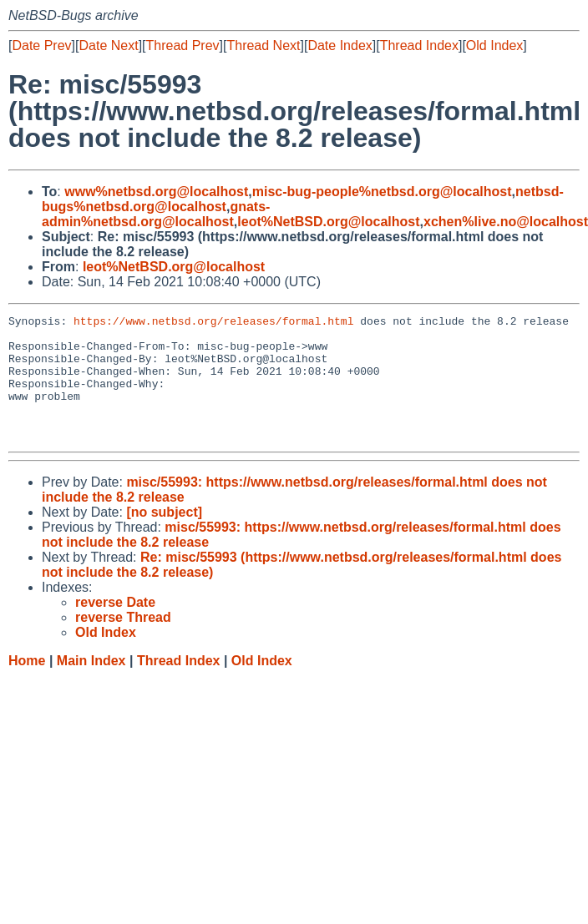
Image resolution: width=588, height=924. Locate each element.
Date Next (108, 45)
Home (27, 686)
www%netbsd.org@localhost (156, 192)
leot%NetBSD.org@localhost (328, 222)
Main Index (91, 686)
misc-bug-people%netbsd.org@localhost (382, 192)
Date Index (340, 45)
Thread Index (419, 45)
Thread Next (263, 45)
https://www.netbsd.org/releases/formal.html (213, 323)
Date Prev (41, 45)
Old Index (494, 45)
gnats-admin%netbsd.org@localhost (156, 214)
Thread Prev (183, 45)
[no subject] (164, 537)
